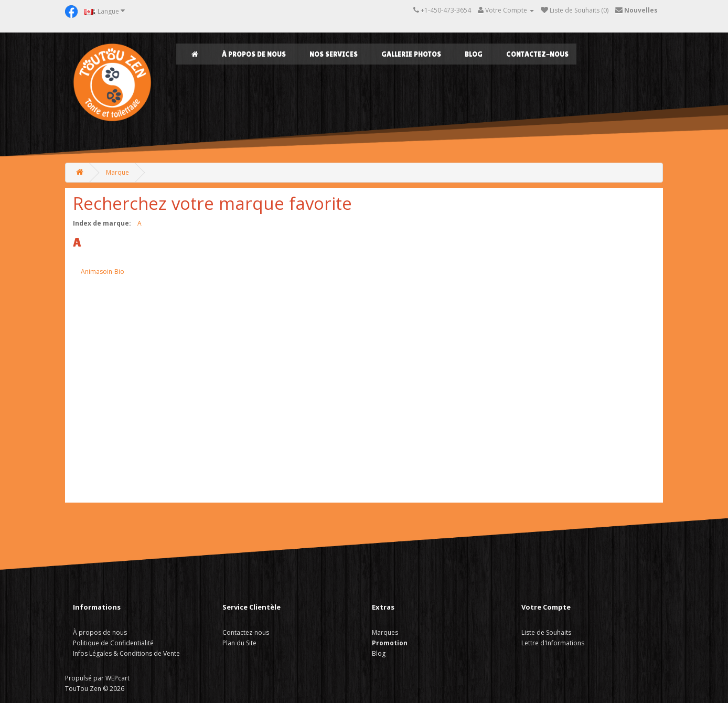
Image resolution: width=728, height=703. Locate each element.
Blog (474, 54)
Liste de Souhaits (546, 632)
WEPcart (117, 678)
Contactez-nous (537, 54)
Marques (385, 632)
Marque (117, 172)
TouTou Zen (83, 689)
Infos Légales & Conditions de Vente (126, 653)
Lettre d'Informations (553, 643)
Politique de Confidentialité (113, 643)
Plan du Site (239, 643)
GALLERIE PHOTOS (411, 54)
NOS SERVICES (334, 54)
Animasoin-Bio (103, 271)
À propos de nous (254, 54)
